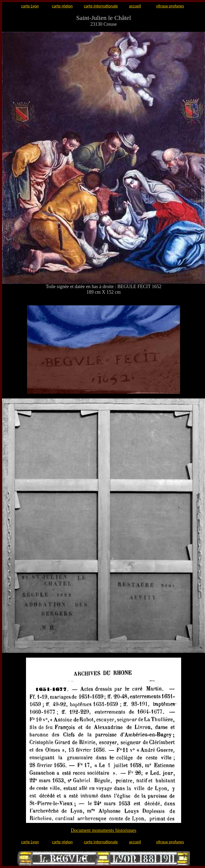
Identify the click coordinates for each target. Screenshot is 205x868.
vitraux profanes (170, 6)
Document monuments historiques (104, 830)
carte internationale (101, 6)
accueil (135, 6)
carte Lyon (30, 6)
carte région (62, 6)
